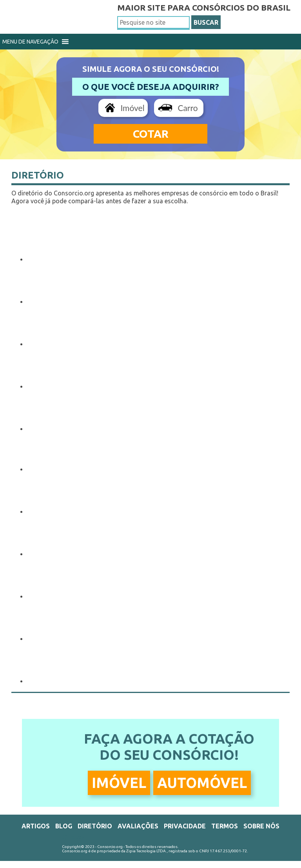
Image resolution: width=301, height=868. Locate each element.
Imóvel (132, 108)
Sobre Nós (261, 826)
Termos (225, 826)
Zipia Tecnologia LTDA (146, 851)
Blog (64, 826)
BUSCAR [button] (206, 22)
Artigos (36, 826)
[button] (30, 42)
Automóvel (202, 783)
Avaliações (138, 826)
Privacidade (185, 826)
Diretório (38, 175)
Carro (188, 108)
